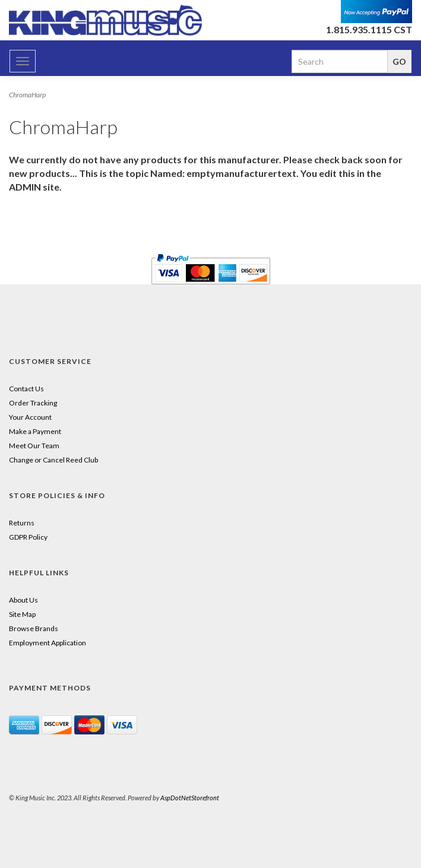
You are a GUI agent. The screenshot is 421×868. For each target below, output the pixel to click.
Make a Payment (35, 431)
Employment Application (48, 643)
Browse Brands (34, 628)
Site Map (22, 614)
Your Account (30, 417)
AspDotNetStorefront (190, 798)
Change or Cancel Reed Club (53, 460)
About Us (23, 600)
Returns (22, 523)
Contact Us (26, 389)
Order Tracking (33, 403)
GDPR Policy (28, 537)
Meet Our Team (34, 446)
